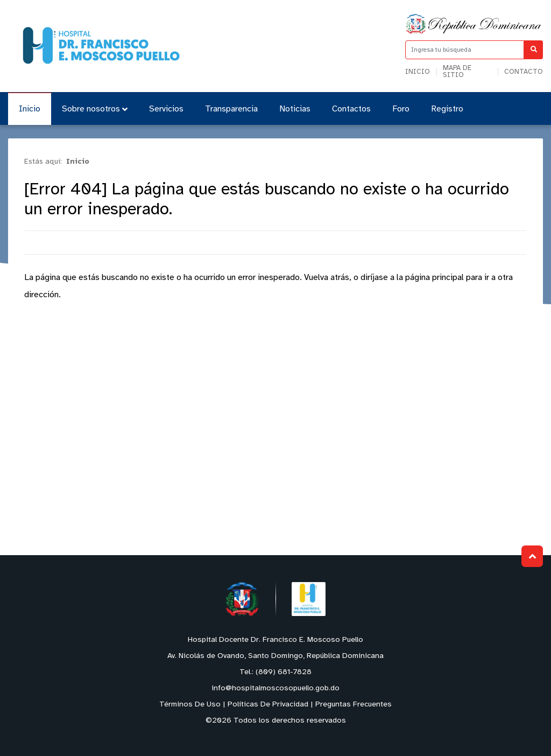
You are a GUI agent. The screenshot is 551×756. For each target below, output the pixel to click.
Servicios (166, 109)
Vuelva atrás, (328, 278)
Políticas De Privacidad (268, 705)
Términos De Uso (190, 705)
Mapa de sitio (457, 72)
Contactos (351, 109)
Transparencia (231, 109)
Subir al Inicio (532, 556)
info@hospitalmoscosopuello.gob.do (275, 688)
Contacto (524, 72)
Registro (447, 109)
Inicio (418, 72)
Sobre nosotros (95, 109)
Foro (401, 109)
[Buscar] (534, 50)
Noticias (295, 109)
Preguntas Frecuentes (354, 705)
